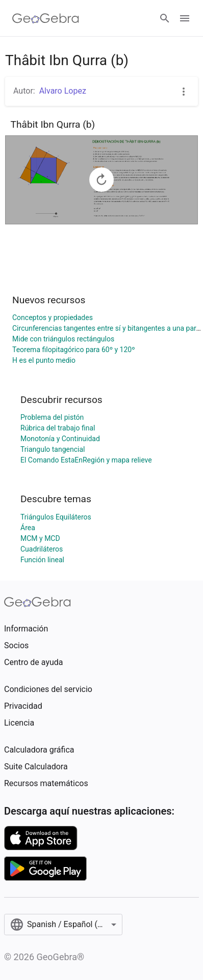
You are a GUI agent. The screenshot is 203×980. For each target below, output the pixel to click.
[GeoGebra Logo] (46, 18)
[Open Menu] (185, 18)
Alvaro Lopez (63, 91)
